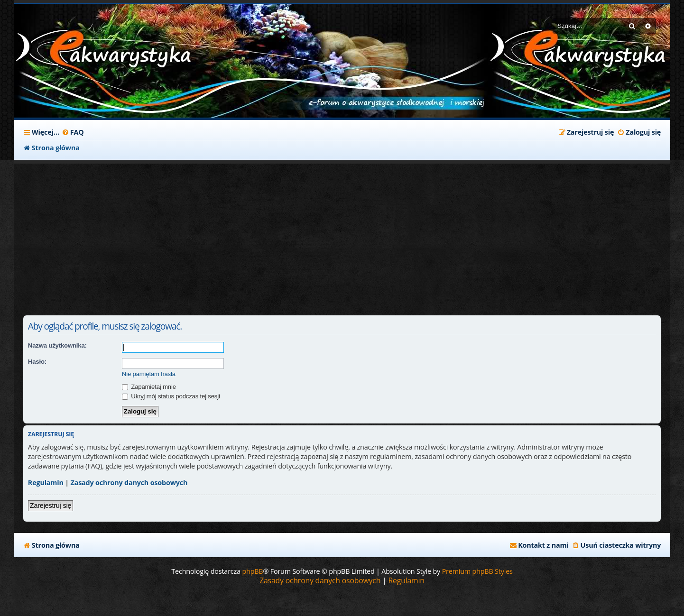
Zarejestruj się (51, 506)
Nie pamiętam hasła (149, 374)
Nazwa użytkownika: (57, 345)
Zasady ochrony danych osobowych (129, 483)
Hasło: (37, 362)
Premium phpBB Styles (477, 571)
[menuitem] (73, 132)
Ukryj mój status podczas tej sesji (171, 396)
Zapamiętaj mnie (149, 387)
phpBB (252, 571)
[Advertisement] (251, 235)
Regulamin (46, 483)
